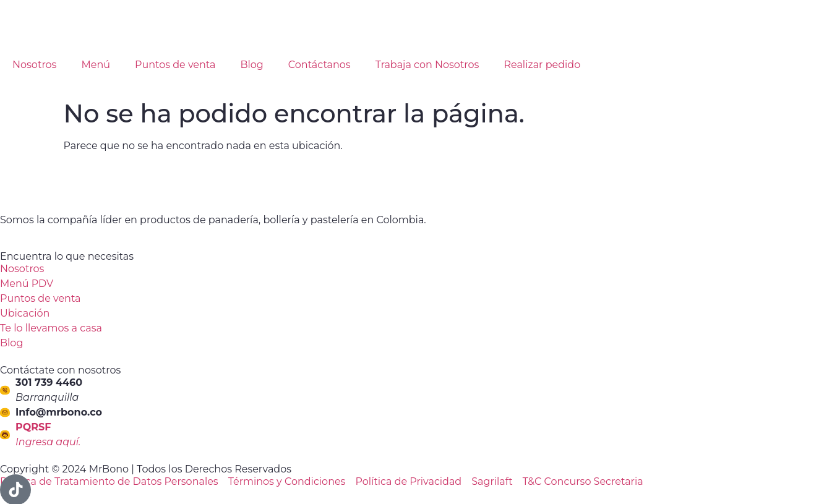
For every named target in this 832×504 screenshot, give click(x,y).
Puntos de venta (175, 65)
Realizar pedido (542, 65)
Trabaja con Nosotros (427, 65)
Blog (251, 65)
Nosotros (34, 65)
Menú (96, 65)
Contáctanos (320, 65)
